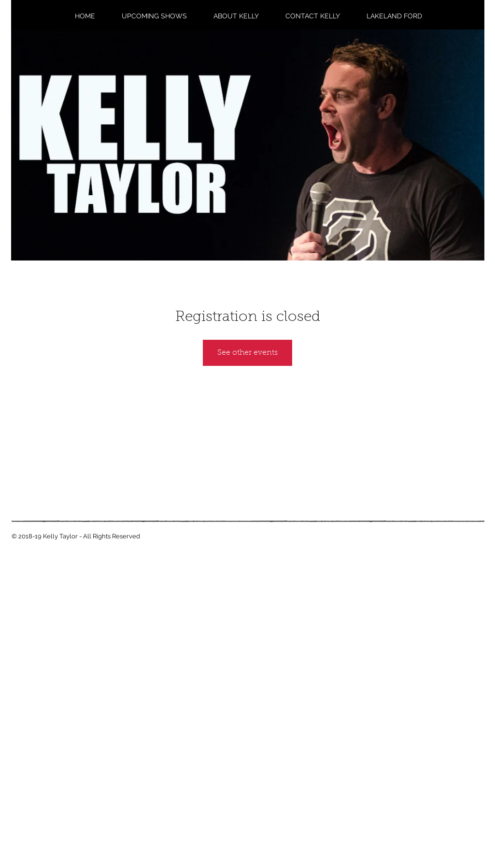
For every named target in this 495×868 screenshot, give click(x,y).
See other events (247, 353)
